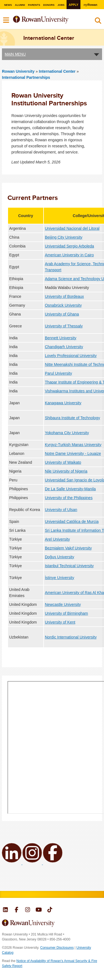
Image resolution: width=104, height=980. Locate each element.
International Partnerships (26, 77)
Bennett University (61, 338)
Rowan (91, 5)
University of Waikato (63, 462)
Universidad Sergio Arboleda (69, 246)
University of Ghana (62, 314)
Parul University (59, 373)
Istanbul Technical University (69, 566)
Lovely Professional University (71, 356)
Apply (74, 5)
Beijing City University (64, 237)
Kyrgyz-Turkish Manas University (73, 445)
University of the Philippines (69, 498)
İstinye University (60, 578)
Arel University (57, 539)
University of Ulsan (61, 510)
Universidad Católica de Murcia (72, 522)
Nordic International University (71, 637)
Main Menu (15, 54)
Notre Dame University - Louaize (73, 453)
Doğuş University (60, 557)
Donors (49, 5)
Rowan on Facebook (17, 910)
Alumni (20, 5)
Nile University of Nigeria (66, 471)
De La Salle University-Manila (70, 489)
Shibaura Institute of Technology (73, 418)
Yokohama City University (67, 433)
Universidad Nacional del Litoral (72, 228)
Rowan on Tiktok (50, 910)
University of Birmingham (67, 613)
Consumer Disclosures (57, 948)
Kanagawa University (63, 403)
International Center (58, 71)
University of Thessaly (64, 326)
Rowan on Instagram (28, 910)
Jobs (61, 5)
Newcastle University (63, 604)
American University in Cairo (69, 255)
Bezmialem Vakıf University (68, 548)
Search (98, 22)
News (7, 5)
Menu (6, 20)
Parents (34, 5)
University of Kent (60, 622)
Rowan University (48, 20)
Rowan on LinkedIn (5, 910)
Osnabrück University (63, 305)
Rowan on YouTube (39, 910)
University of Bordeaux (64, 296)
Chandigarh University (64, 347)
